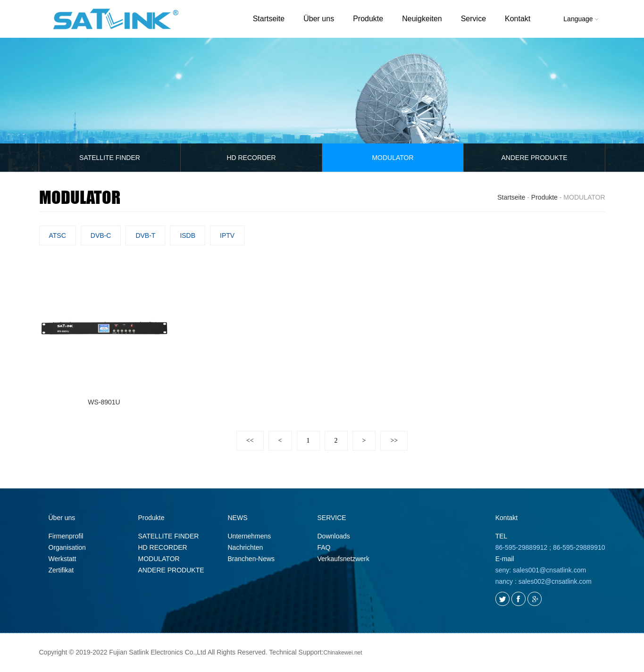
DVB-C (101, 235)
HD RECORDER (251, 158)
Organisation (67, 548)
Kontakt (518, 19)
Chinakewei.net (343, 653)
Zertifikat (61, 571)
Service (473, 19)
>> (394, 441)
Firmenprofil (66, 537)
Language (581, 19)
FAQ (324, 548)
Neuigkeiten (422, 19)
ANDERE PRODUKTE (534, 158)
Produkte (368, 19)
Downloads (334, 537)
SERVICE (332, 518)
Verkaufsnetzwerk (344, 559)
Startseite (269, 19)
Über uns (319, 19)
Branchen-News (251, 559)
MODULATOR (393, 158)
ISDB (188, 235)
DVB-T (145, 235)
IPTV (227, 235)
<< (250, 441)
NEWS (238, 518)
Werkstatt (63, 559)
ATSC (58, 235)
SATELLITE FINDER (110, 158)
